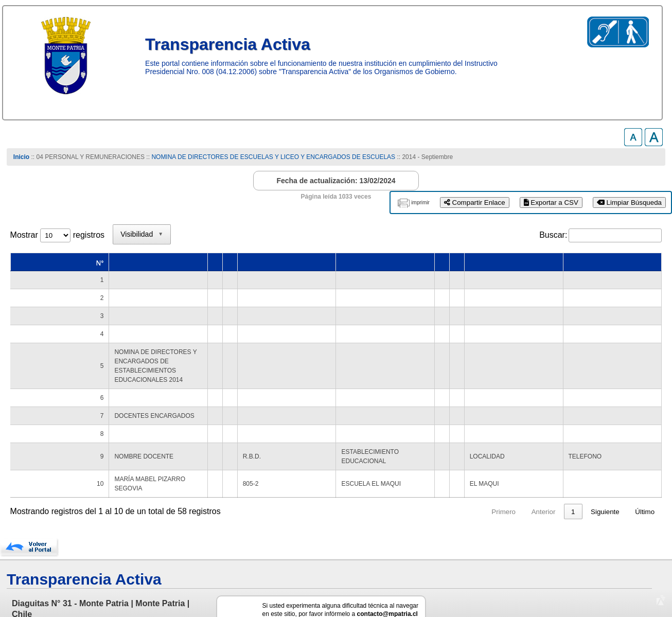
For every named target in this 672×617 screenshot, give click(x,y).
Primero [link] (406, 475)
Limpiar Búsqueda (629, 202)
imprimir (420, 202)
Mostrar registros (57, 235)
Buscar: (553, 235)
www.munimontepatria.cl (54, 587)
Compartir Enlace (475, 202)
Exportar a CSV (551, 202)
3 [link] (514, 475)
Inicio (21, 157)
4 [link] (534, 475)
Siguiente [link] (605, 475)
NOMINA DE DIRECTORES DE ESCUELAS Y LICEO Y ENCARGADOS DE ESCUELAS (274, 157)
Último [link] (645, 475)
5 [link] (553, 475)
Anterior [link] (445, 475)
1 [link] (475, 475)
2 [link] (495, 475)
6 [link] (573, 475)
